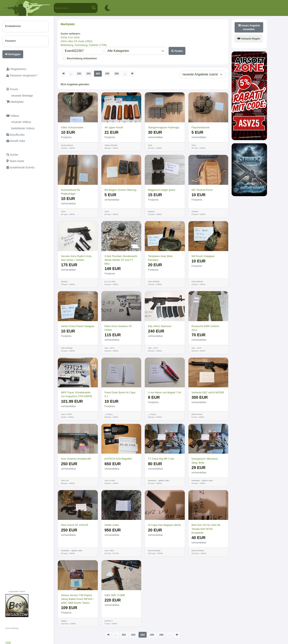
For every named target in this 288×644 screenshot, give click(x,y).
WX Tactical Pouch (202, 190)
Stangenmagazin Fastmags (164, 127)
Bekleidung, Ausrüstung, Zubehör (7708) (84, 45)
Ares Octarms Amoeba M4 (76, 459)
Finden (177, 51)
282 (79, 74)
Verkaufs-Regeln (249, 39)
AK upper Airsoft (114, 127)
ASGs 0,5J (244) (70, 37)
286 (116, 74)
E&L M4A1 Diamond (159, 326)
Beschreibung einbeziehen (82, 58)
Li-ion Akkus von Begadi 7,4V (165, 392)
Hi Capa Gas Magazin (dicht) (164, 525)
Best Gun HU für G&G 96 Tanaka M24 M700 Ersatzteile (206, 529)
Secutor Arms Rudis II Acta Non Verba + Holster (76, 258)
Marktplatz (68, 24)
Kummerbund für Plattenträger (70, 192)
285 (107, 74)
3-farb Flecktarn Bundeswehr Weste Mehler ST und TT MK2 (121, 260)
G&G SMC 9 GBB (115, 595)
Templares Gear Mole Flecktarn (160, 258)
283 (88, 74)
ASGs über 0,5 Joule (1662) (76, 41)
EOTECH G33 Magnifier (118, 459)
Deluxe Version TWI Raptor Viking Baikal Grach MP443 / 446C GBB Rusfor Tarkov (77, 599)
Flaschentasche (201, 127)
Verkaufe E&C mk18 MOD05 (208, 392)
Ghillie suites (112, 525)
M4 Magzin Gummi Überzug (120, 190)
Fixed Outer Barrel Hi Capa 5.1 (120, 394)
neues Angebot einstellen (249, 27)
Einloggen (13, 54)
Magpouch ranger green (162, 190)
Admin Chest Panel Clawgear (78, 326)
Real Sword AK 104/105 (75, 525)
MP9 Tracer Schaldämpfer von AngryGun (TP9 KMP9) (76, 394)
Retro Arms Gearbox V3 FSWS (118, 328)
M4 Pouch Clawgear (203, 256)
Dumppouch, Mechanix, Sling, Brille (205, 461)
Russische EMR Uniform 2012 (205, 328)
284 (98, 74)
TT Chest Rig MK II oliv (161, 459)
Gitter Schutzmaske (72, 127)
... (71, 74)
